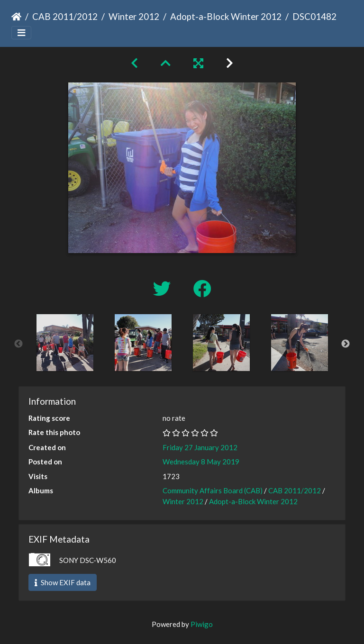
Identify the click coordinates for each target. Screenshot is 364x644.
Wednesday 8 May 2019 (201, 462)
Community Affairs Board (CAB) (213, 490)
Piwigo (202, 624)
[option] (65, 343)
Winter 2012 (134, 16)
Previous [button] (18, 344)
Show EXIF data (63, 582)
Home (16, 17)
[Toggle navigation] (21, 33)
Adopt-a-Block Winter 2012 (226, 16)
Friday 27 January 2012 (200, 447)
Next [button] (346, 344)
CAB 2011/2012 (65, 16)
